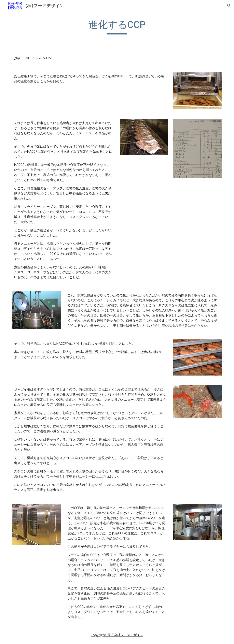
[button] (229, 6)
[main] (117, 27)
